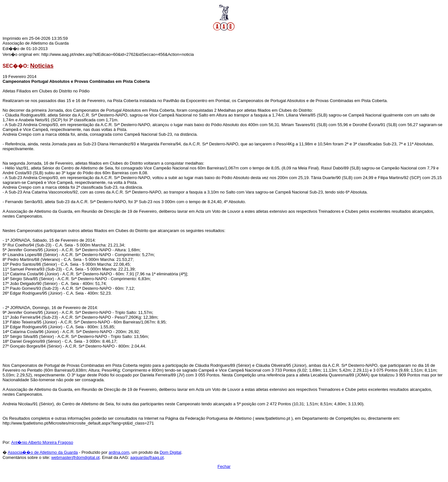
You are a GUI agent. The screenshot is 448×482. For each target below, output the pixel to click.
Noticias (42, 66)
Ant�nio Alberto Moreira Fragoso (42, 442)
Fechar (224, 466)
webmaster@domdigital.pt (75, 457)
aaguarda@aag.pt (147, 457)
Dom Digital (170, 452)
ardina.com (119, 452)
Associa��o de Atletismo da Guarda (43, 452)
